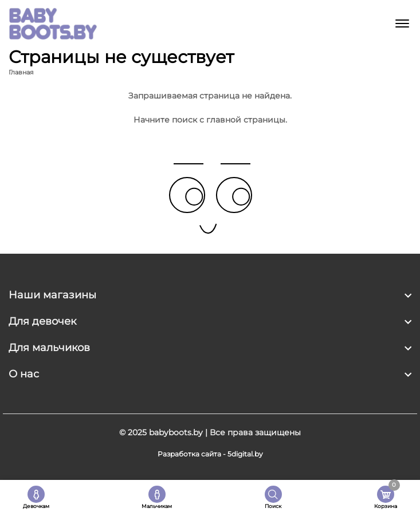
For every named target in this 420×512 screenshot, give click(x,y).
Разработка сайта (189, 454)
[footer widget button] (210, 295)
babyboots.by (176, 432)
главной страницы (246, 120)
